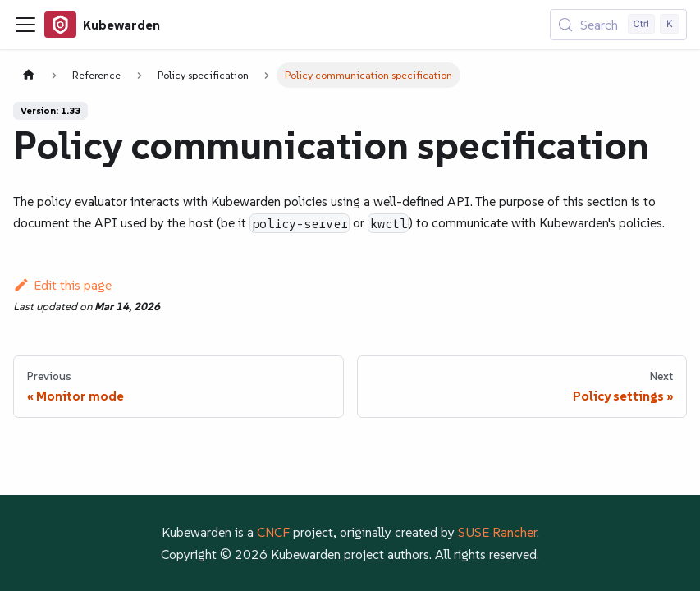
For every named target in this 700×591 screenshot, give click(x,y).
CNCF (273, 532)
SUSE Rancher (497, 532)
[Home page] (29, 75)
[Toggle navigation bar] (25, 25)
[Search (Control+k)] (618, 25)
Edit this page (62, 285)
